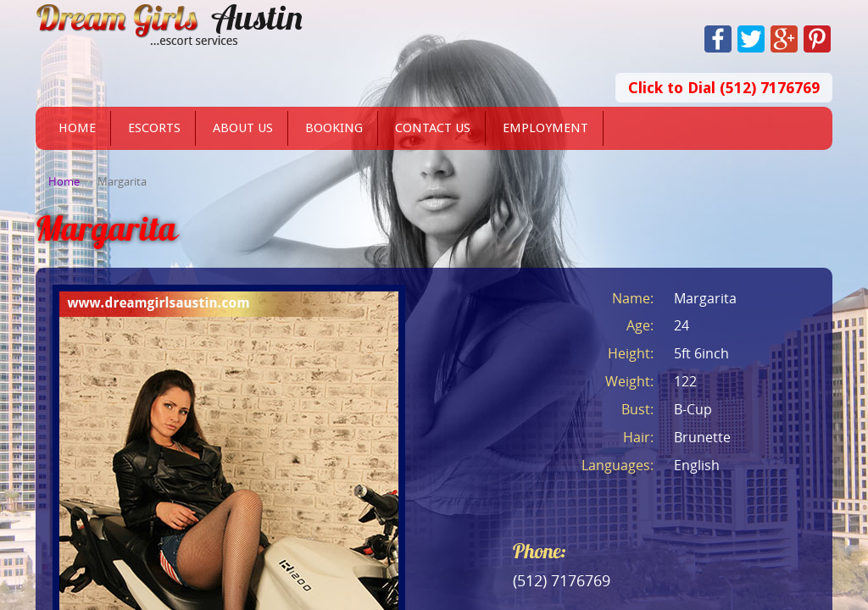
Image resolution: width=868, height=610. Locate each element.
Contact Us (433, 128)
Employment (545, 128)
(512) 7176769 (562, 580)
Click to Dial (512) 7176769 (724, 88)
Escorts (154, 128)
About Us (243, 128)
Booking (334, 128)
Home (77, 128)
